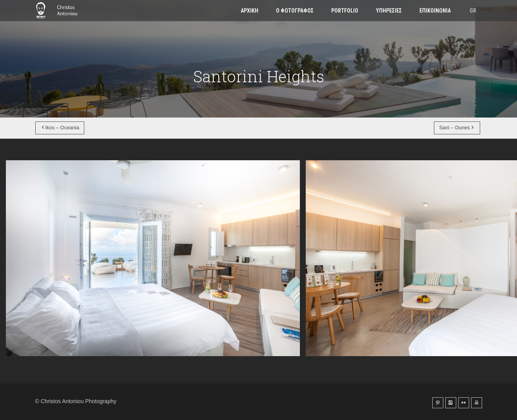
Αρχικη (249, 11)
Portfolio (345, 11)
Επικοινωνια (435, 11)
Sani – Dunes (457, 128)
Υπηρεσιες (389, 11)
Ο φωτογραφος (295, 11)
